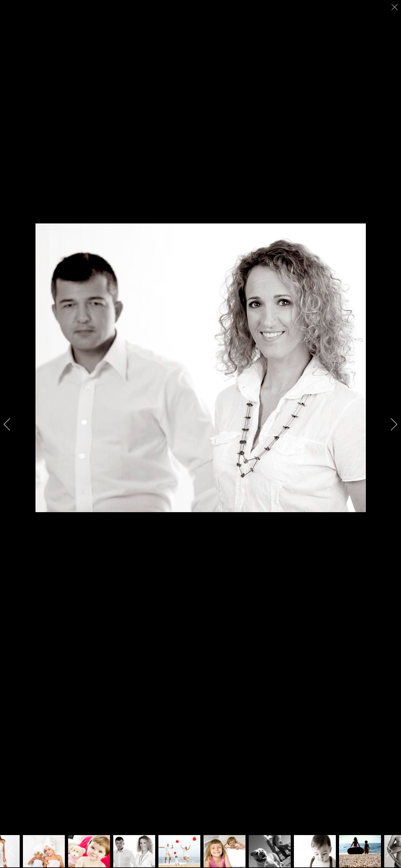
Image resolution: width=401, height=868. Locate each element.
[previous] (11, 424)
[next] (390, 424)
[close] (395, 7)
